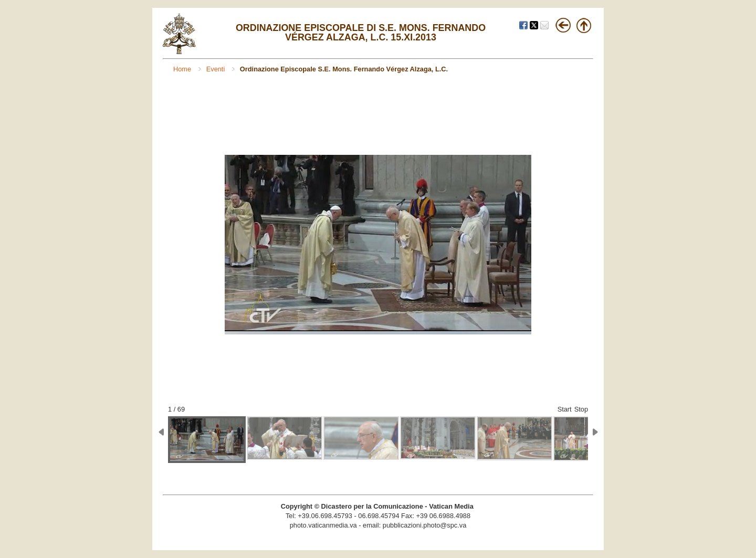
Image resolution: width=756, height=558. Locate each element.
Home (183, 69)
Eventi (217, 69)
